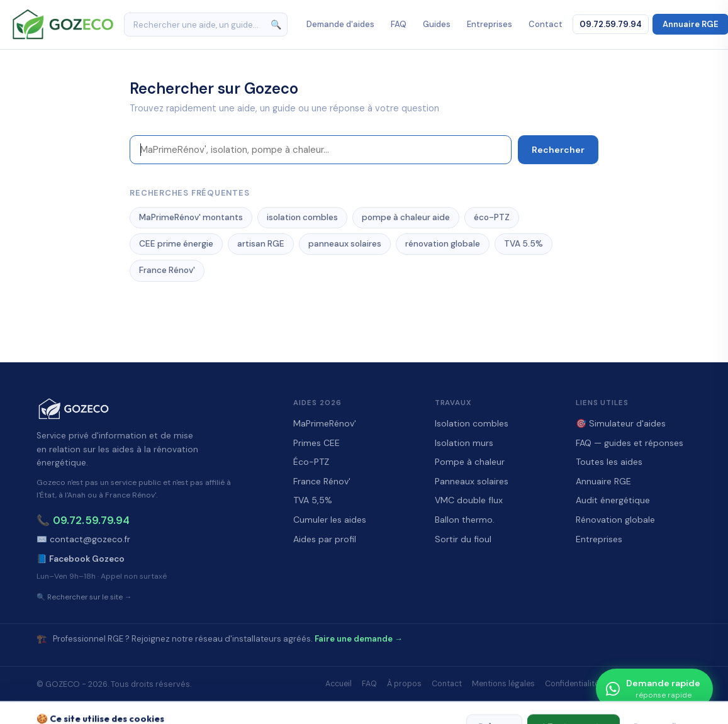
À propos (404, 684)
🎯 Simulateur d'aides (621, 423)
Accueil (339, 684)
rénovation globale (443, 244)
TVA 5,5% (313, 500)
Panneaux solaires (472, 481)
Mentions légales (503, 684)
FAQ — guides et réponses (630, 443)
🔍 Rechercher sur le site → (84, 597)
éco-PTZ (492, 217)
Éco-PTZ (311, 462)
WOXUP (422, 707)
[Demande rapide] (654, 689)
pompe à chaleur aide (406, 217)
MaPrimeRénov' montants (191, 217)
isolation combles (302, 217)
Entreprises (490, 24)
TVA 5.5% (524, 244)
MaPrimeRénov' (325, 423)
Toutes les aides (609, 462)
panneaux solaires (345, 244)
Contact (546, 24)
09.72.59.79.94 (611, 24)
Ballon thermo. (465, 520)
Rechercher (558, 150)
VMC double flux (469, 500)
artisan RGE (261, 244)
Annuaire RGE (603, 481)
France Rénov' (167, 270)
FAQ (399, 24)
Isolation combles (472, 423)
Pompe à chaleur (470, 462)
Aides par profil (325, 539)
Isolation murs (464, 443)
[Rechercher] (206, 25)
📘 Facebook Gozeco (81, 559)
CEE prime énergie (176, 244)
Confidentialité (572, 684)
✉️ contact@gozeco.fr (83, 539)
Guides (437, 24)
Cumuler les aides (330, 520)
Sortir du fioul (463, 539)
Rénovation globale (615, 520)
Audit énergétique (613, 500)
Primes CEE (316, 443)
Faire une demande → (359, 639)
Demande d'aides (340, 24)
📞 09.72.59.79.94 (83, 520)
